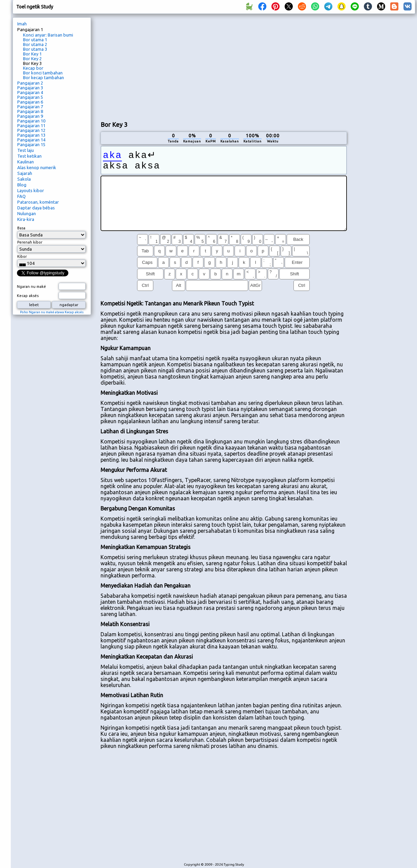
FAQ (21, 196)
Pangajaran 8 (30, 111)
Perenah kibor (30, 242)
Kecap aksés (28, 296)
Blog (22, 185)
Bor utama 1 (35, 40)
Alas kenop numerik (37, 167)
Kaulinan (26, 162)
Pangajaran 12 (31, 130)
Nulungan (27, 213)
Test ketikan (29, 156)
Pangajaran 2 (30, 83)
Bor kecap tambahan (43, 77)
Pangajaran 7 (30, 107)
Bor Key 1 (32, 54)
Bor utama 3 (35, 49)
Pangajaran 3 (30, 88)
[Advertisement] (180, 66)
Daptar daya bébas (36, 208)
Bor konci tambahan (43, 73)
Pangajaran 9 (30, 116)
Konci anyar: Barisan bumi (48, 35)
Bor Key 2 (32, 59)
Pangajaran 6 (30, 102)
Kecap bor (33, 68)
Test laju (26, 150)
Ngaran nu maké (31, 287)
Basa (21, 228)
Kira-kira (26, 219)
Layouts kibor (31, 190)
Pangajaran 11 (31, 125)
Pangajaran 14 (31, 140)
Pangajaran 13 (31, 135)
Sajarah (25, 173)
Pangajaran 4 (30, 92)
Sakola (24, 179)
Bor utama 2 (35, 44)
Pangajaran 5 (30, 97)
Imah (22, 24)
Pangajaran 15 (31, 144)
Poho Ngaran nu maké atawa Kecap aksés (52, 312)
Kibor (22, 256)
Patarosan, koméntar (38, 202)
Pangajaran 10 (31, 121)
